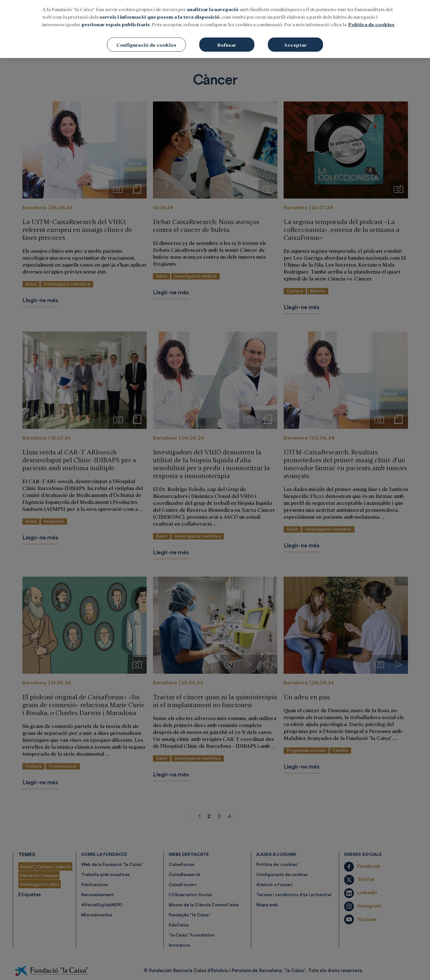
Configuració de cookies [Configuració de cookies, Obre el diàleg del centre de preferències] (146, 16)
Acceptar (295, 16)
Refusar (227, 16)
